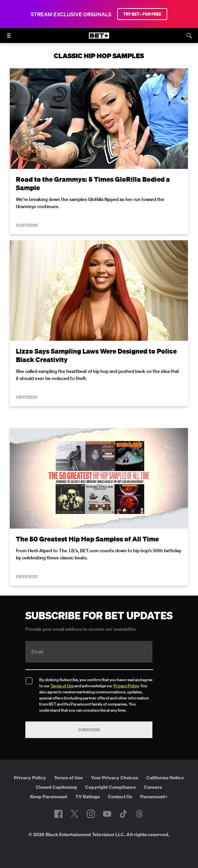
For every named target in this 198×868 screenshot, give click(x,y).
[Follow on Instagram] (91, 814)
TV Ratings (88, 797)
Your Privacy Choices (115, 778)
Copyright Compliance (110, 787)
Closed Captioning (56, 787)
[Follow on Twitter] (75, 814)
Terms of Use (62, 686)
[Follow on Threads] (140, 814)
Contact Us (120, 797)
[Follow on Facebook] (58, 814)
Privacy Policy (126, 686)
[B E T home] (99, 39)
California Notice (165, 778)
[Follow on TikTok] (123, 814)
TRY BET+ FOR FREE (142, 14)
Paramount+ (154, 797)
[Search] (189, 36)
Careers (153, 787)
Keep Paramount (49, 797)
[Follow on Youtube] (107, 814)
